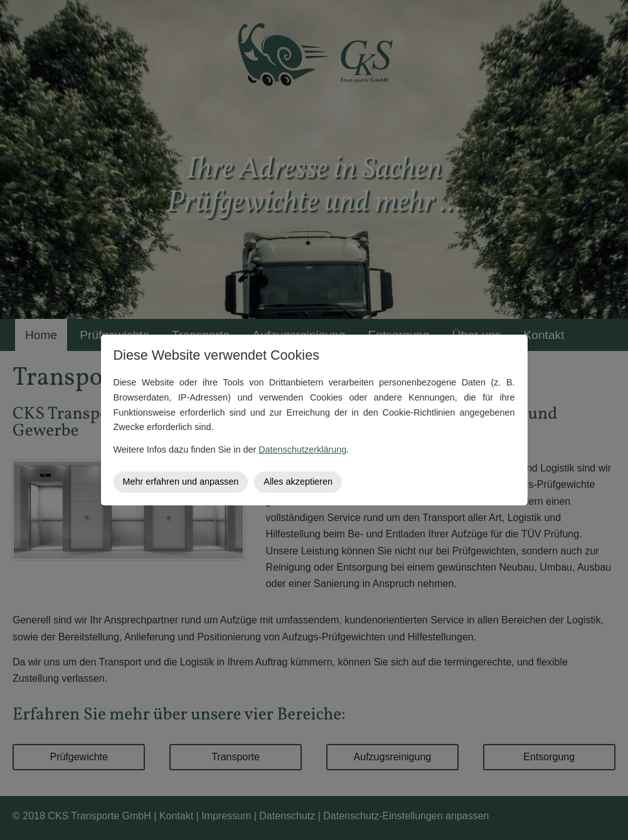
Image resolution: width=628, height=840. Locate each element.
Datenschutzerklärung (302, 450)
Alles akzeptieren (298, 482)
